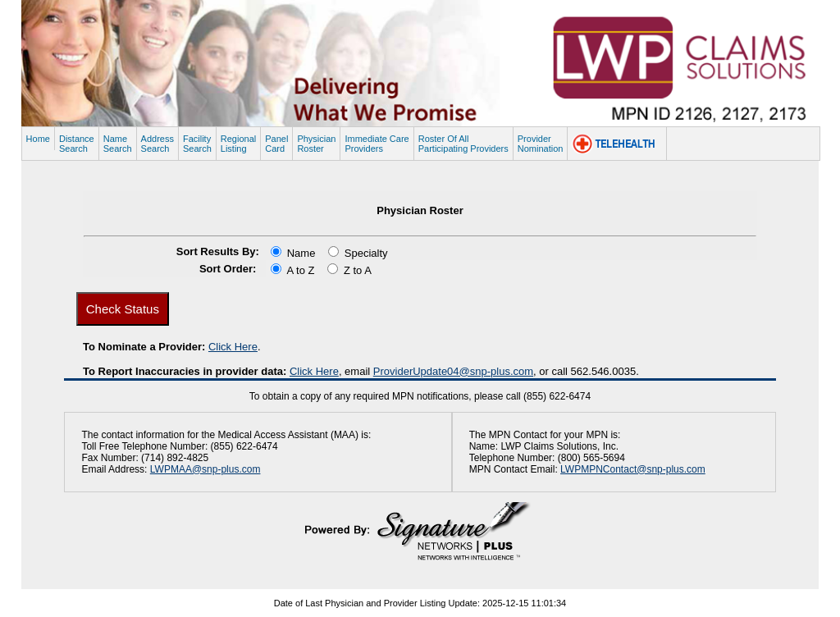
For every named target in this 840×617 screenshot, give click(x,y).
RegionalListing (238, 144)
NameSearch (118, 144)
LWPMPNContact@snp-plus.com (633, 469)
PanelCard (276, 144)
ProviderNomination (541, 144)
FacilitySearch (197, 144)
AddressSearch (157, 144)
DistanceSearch (77, 144)
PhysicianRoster (316, 144)
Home (38, 139)
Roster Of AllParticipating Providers (463, 144)
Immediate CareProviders (377, 144)
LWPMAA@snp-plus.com (205, 469)
